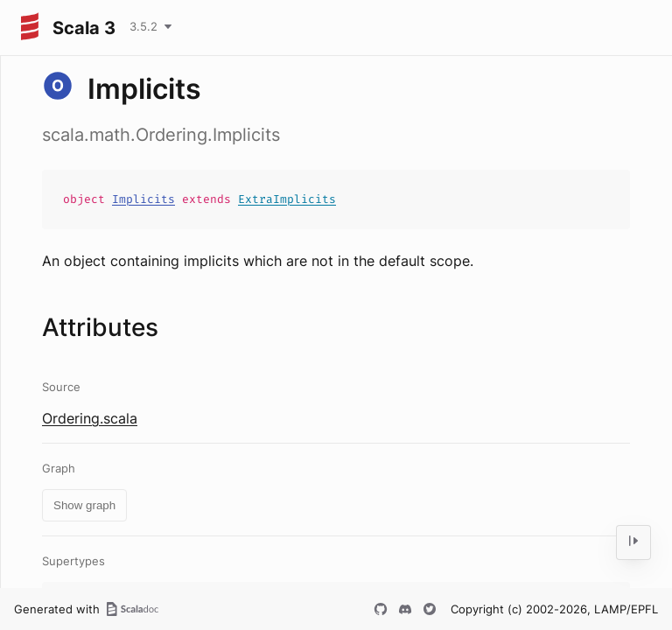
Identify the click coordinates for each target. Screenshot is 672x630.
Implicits (143, 199)
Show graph (84, 505)
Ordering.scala (90, 418)
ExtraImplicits (287, 199)
